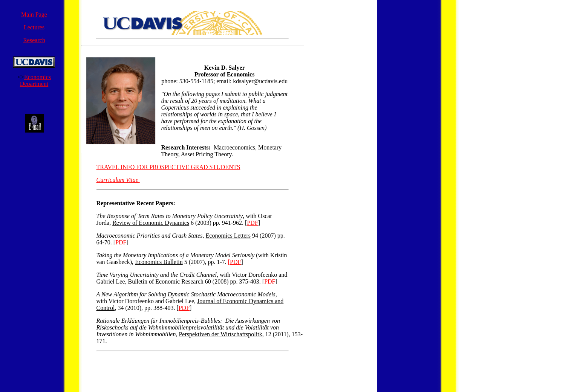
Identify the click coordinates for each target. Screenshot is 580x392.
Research (34, 40)
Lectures (34, 27)
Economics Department (35, 80)
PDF (252, 223)
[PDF (235, 262)
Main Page (34, 14)
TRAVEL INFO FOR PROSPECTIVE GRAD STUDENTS (168, 167)
